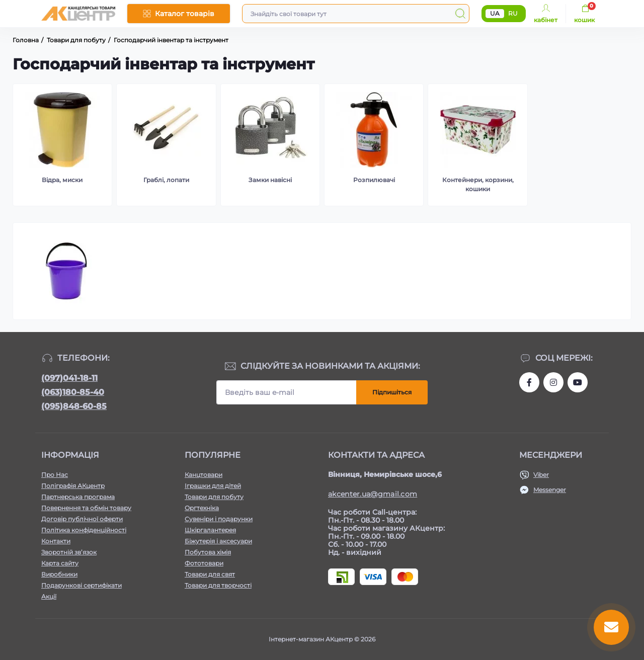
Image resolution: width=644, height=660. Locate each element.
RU (513, 13)
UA (495, 13)
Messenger (550, 490)
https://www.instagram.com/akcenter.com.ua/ (553, 382)
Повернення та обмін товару (86, 508)
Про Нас (55, 475)
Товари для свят (210, 574)
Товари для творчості (218, 585)
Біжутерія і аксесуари (218, 541)
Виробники (59, 574)
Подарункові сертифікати (82, 585)
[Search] (460, 14)
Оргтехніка (202, 508)
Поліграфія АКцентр (73, 486)
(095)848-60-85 (74, 406)
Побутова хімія (208, 552)
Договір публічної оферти (82, 519)
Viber (541, 475)
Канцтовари (204, 475)
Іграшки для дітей (213, 486)
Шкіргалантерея (210, 530)
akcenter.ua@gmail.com (373, 494)
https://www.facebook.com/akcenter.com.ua (529, 382)
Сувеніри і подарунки (219, 519)
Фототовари (204, 563)
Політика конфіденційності (84, 530)
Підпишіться (392, 392)
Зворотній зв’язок (69, 552)
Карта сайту (60, 563)
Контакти (56, 541)
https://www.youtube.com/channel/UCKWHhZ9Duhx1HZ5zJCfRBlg (578, 382)
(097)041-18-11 (69, 378)
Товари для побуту (214, 497)
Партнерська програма (78, 497)
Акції (49, 596)
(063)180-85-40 (73, 392)
